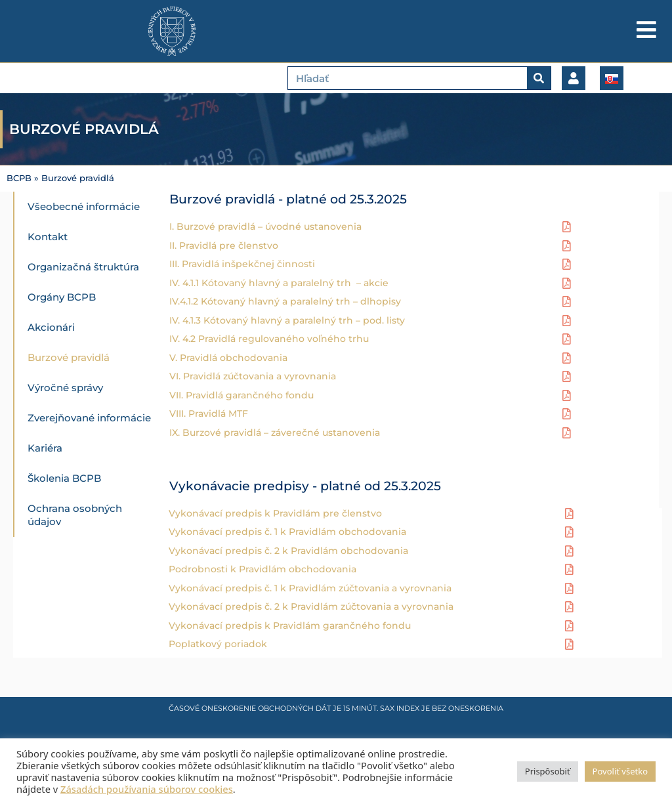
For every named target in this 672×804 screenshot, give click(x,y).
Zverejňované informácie (89, 418)
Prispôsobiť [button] (548, 771)
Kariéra (45, 448)
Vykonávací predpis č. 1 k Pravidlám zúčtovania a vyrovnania (310, 587)
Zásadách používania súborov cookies (147, 789)
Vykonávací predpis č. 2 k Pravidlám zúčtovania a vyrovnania (311, 606)
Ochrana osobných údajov (75, 515)
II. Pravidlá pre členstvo (224, 245)
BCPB (19, 178)
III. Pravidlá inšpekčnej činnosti (243, 263)
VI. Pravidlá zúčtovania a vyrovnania (253, 375)
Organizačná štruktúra (83, 267)
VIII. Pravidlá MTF (209, 413)
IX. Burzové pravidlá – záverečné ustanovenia (275, 432)
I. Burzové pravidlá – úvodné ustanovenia (265, 226)
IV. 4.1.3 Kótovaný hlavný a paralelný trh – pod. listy (288, 320)
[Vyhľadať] (539, 78)
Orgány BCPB (62, 297)
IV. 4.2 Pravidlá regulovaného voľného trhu (270, 338)
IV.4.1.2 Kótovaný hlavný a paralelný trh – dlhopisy (285, 301)
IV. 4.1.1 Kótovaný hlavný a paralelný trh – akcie (279, 282)
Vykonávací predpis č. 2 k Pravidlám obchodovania (288, 550)
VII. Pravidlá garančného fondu (241, 394)
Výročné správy (65, 388)
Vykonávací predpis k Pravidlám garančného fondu (290, 625)
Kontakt (48, 237)
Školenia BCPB (64, 478)
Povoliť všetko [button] (620, 771)
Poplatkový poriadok (218, 643)
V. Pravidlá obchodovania (228, 357)
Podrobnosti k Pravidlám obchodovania (262, 568)
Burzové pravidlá (69, 357)
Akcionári (51, 327)
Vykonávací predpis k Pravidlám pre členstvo (275, 513)
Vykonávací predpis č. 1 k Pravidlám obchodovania (287, 531)
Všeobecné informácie (84, 206)
